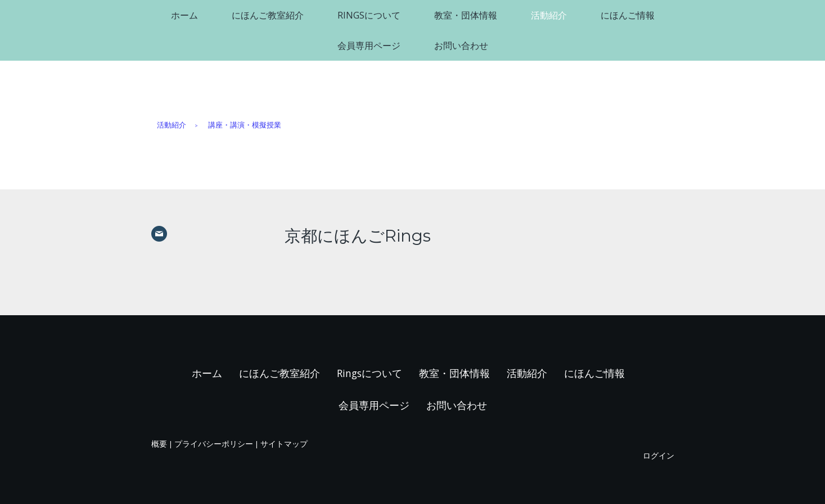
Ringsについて (369, 15)
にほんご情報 (628, 15)
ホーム (184, 15)
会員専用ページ (369, 46)
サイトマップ (284, 444)
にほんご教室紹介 (268, 15)
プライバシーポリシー (214, 444)
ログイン (659, 455)
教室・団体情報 (466, 15)
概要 (159, 444)
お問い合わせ (461, 46)
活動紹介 (549, 15)
